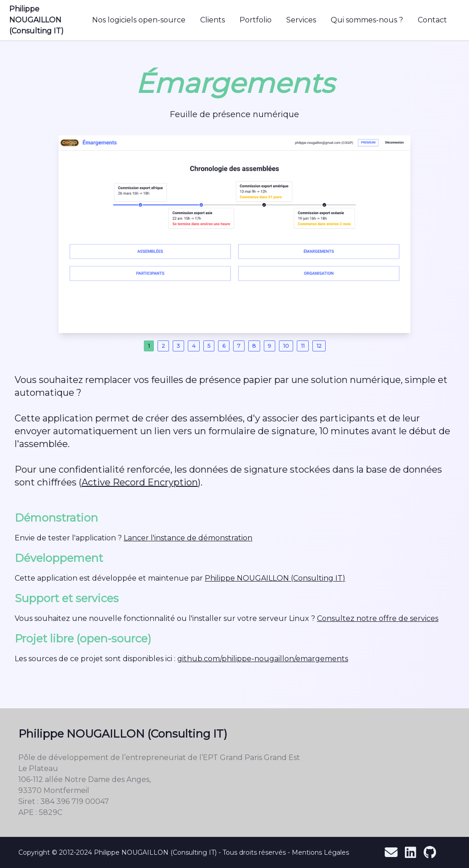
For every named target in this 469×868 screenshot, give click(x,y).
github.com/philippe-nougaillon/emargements (263, 659)
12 (319, 346)
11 (303, 346)
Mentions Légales (320, 852)
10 (286, 346)
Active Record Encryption (140, 482)
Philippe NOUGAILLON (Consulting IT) (36, 20)
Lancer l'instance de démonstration (188, 538)
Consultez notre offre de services (378, 618)
